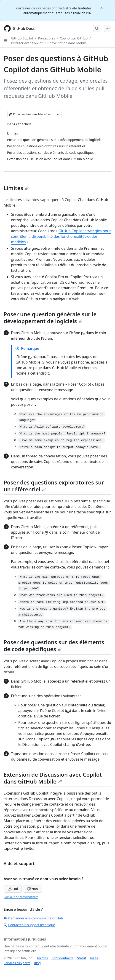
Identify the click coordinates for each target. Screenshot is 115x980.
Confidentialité (62, 958)
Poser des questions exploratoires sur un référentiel (54, 486)
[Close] (102, 7)
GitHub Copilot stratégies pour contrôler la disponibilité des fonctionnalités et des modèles (61, 236)
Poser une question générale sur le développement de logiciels (50, 318)
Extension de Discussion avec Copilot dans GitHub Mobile (53, 778)
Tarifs (94, 958)
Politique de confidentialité (21, 897)
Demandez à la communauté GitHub (33, 918)
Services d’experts (17, 963)
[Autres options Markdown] (58, 114)
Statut (82, 958)
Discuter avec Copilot (27, 43)
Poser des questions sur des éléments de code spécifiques (54, 645)
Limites (16, 188)
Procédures (46, 38)
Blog (37, 963)
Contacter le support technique (29, 925)
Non (32, 889)
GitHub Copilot (22, 38)
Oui (13, 889)
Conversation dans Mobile (67, 43)
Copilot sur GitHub (74, 38)
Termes (42, 958)
